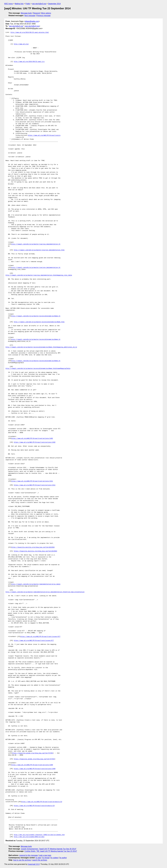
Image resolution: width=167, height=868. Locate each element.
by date (38, 858)
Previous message (44, 16)
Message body (26, 13)
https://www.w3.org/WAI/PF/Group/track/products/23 (42, 802)
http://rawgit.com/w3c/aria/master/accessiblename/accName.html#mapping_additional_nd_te (41, 347)
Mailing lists (19, 4)
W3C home (9, 4)
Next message (30, 16)
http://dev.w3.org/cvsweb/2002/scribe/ (29, 837)
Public (28, 4)
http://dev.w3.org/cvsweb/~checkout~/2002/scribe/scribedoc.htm (39, 835)
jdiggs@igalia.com (32, 21)
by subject (55, 858)
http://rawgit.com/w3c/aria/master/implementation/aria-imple (36, 584)
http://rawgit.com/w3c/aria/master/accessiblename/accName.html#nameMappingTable (38, 369)
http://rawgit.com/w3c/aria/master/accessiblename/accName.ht (36, 316)
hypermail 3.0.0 (34, 864)
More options (46, 13)
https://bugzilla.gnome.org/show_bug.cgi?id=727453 (32, 753)
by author (63, 858)
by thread (46, 858)
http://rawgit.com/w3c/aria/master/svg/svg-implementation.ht (36, 244)
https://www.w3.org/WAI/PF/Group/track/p (44, 135)
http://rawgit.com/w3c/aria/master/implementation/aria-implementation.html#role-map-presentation (45, 592)
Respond (37, 13)
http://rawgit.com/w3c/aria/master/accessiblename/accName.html (39, 322)
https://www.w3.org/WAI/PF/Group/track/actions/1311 (32, 481)
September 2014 (54, 4)
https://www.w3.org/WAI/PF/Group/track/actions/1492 (32, 438)
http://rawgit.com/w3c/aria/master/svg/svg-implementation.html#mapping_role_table (39, 275)
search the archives (40, 860)
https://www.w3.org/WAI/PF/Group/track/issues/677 (40, 637)
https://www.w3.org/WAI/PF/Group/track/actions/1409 (32, 765)
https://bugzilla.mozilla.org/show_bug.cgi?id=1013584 (33, 547)
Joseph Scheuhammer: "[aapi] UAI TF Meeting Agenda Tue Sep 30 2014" (49, 849)
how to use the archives (22, 860)
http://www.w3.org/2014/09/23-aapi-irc (29, 62)
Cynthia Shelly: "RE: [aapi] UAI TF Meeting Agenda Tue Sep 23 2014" (51, 851)
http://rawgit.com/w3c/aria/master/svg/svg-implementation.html (39, 250)
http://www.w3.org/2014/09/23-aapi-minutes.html (30, 32)
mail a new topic (45, 855)
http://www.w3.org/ (21, 44)
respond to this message (28, 855)
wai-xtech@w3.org (39, 4)
